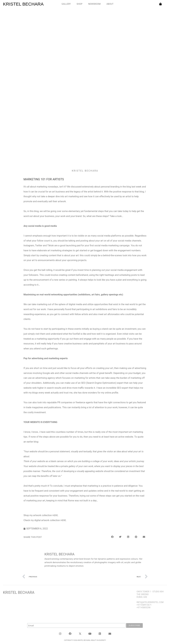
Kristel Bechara (19, 592)
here (55, 515)
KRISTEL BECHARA (23, 4)
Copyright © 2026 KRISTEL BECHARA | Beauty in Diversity (85, 639)
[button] (112, 536)
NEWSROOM (94, 4)
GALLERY (66, 4)
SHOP (79, 4)
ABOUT (110, 4)
